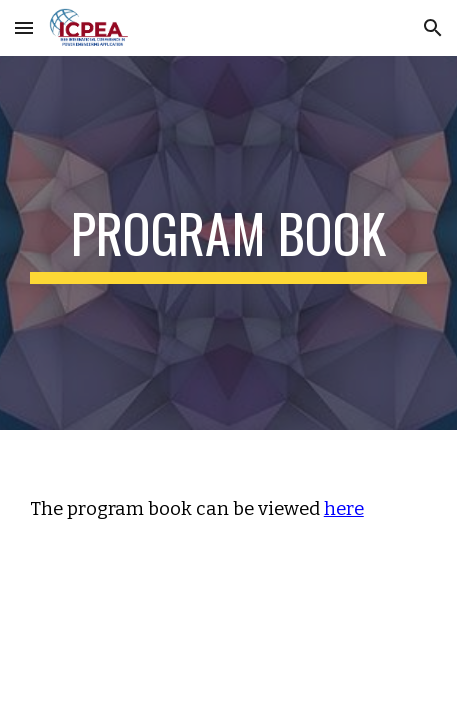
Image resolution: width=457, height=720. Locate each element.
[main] (229, 243)
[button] (24, 27)
